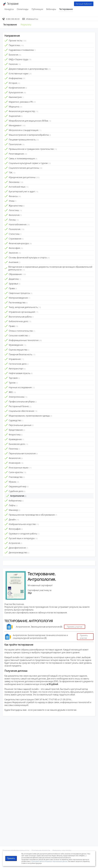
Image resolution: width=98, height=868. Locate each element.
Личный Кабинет (84, 4)
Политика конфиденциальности (16, 850)
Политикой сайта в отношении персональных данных (50, 861)
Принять (11, 858)
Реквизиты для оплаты (62, 850)
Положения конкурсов (41, 850)
